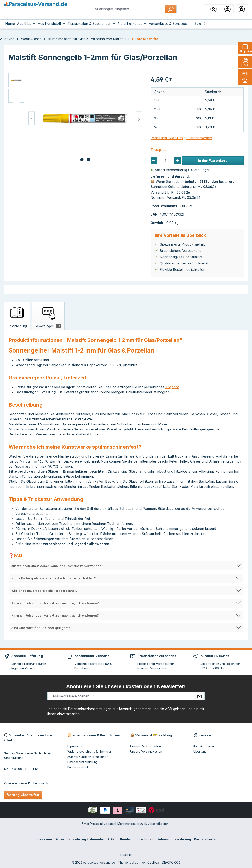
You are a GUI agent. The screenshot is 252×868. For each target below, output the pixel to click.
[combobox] (129, 9)
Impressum (75, 746)
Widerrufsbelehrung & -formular (89, 751)
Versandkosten (158, 824)
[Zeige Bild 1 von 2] (82, 160)
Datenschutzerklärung (82, 762)
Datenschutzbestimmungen (90, 709)
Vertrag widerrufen (23, 795)
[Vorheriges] (31, 118)
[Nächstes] (139, 118)
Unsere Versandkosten (146, 751)
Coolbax (153, 862)
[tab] (17, 316)
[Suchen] (171, 9)
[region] (75, 118)
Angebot (172, 387)
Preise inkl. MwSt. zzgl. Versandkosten (181, 138)
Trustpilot (158, 150)
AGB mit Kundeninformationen (88, 757)
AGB (169, 709)
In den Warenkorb (213, 161)
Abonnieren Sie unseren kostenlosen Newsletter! (126, 686)
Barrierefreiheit (78, 767)
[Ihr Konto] (227, 9)
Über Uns (200, 751)
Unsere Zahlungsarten (145, 746)
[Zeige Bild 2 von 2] (88, 160)
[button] (126, 566)
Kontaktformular (39, 783)
